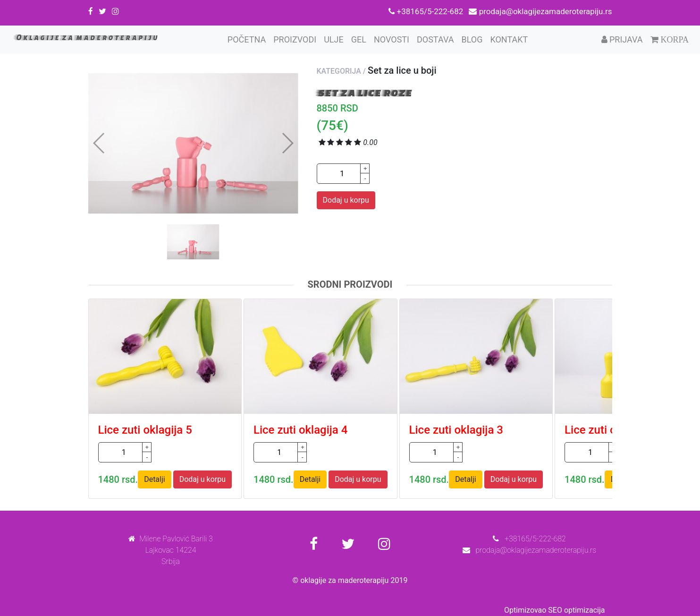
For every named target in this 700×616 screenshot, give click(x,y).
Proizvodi (295, 39)
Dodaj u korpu (346, 200)
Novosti (392, 39)
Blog (472, 39)
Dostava (435, 39)
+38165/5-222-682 (427, 11)
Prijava (622, 39)
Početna (249, 38)
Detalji (155, 479)
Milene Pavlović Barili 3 (170, 539)
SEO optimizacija (576, 610)
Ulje (334, 39)
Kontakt (509, 39)
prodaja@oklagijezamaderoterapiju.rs (540, 11)
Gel (359, 39)
